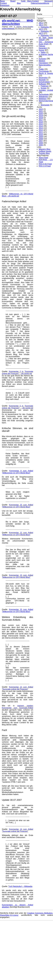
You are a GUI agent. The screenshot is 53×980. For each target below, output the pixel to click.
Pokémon (45, 86)
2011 (41, 132)
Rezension (43, 78)
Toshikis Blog (44, 153)
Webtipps (43, 99)
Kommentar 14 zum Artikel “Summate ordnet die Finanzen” (17, 830)
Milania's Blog (44, 149)
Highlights (45, 27)
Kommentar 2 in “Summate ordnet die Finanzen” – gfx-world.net (17, 373)
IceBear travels (45, 151)
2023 (41, 109)
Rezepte (42, 80)
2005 (41, 145)
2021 (41, 111)
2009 (41, 137)
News (2, 1)
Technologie (44, 94)
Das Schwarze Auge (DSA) (46, 43)
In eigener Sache (20, 27)
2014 (41, 126)
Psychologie (44, 71)
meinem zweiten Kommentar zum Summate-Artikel (17, 707)
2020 (41, 113)
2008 (41, 139)
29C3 (41, 25)
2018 (41, 118)
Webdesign (11, 28)
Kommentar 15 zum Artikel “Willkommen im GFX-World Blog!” (17, 611)
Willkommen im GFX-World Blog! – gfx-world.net (17, 195)
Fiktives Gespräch (43, 47)
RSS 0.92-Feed (45, 164)
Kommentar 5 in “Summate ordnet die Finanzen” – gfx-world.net (17, 407)
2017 (41, 120)
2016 (41, 122)
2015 (41, 124)
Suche (39, 14)
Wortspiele (45, 105)
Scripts (43, 88)
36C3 (41, 33)
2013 (41, 128)
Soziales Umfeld (46, 90)
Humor (42, 50)
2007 (41, 141)
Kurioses (42, 59)
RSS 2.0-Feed (45, 166)
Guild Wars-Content (30, 1)
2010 (41, 134)
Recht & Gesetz (46, 73)
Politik (41, 69)
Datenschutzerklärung (40, 3)
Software (42, 84)
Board (13, 1)
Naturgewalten (45, 65)
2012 (41, 130)
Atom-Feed (43, 158)
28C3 (41, 23)
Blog (19, 3)
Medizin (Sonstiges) (43, 62)
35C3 (41, 29)
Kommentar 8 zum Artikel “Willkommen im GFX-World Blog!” (17, 472)
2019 (41, 115)
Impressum (5, 5)
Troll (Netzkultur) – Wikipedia (20, 886)
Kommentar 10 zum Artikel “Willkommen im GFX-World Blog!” (17, 506)
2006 (41, 143)
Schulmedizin (44, 82)
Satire (43, 52)
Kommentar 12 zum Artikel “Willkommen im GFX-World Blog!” (17, 534)
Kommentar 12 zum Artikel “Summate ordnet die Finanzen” (17, 688)
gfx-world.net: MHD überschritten (17, 22)
